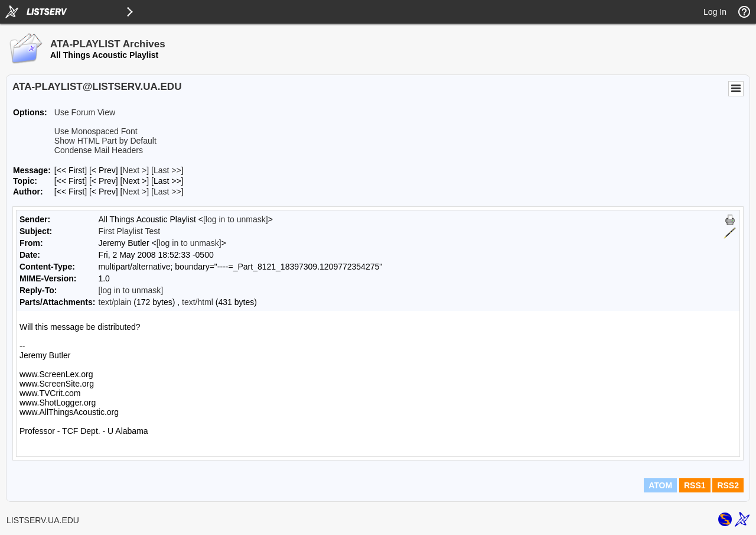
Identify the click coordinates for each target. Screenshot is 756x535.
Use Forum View (85, 112)
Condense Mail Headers (99, 150)
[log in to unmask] (236, 219)
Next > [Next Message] (134, 170)
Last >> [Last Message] (167, 170)
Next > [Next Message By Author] (134, 192)
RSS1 (695, 485)
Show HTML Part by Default (105, 141)
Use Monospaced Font (96, 131)
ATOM (660, 485)
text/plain (115, 302)
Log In (715, 12)
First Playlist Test (129, 231)
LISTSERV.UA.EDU (43, 520)
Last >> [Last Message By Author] (167, 192)
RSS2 (728, 485)
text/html (198, 302)
